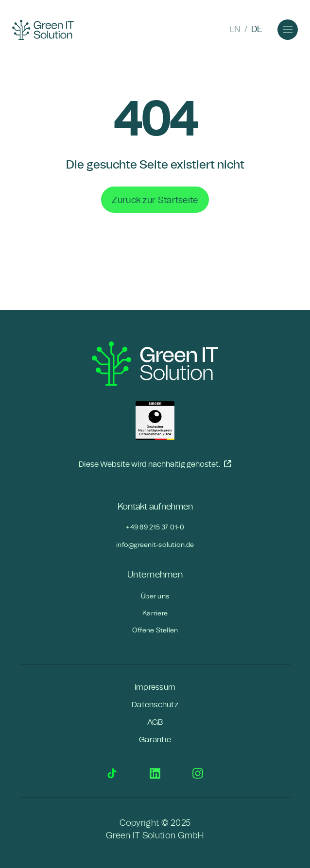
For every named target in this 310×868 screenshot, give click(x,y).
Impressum (155, 687)
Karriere (155, 613)
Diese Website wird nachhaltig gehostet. (155, 464)
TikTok (112, 773)
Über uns (155, 596)
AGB (155, 722)
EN (235, 30)
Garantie (155, 740)
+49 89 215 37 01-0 (155, 527)
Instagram (198, 773)
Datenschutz (155, 705)
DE (257, 30)
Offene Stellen (155, 630)
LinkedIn (155, 773)
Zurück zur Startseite (155, 200)
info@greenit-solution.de (155, 545)
